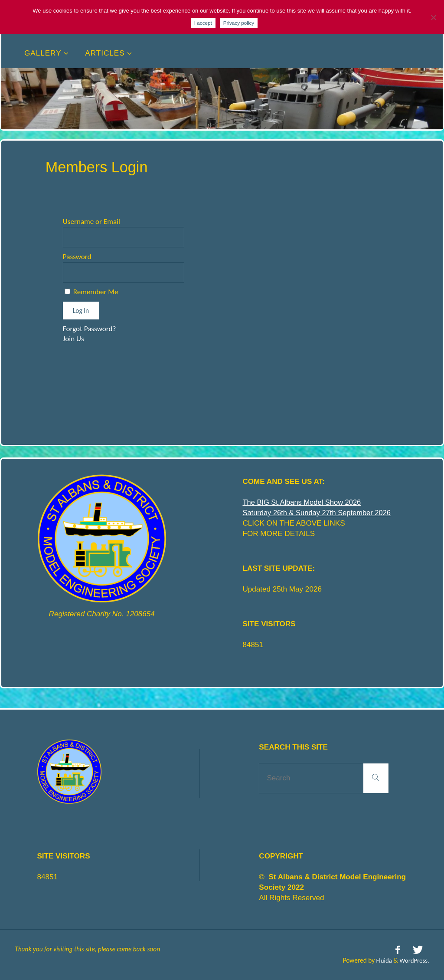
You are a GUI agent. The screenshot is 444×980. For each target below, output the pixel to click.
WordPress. (414, 959)
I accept (203, 23)
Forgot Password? (90, 329)
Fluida (382, 959)
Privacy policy (239, 23)
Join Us (73, 339)
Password (77, 257)
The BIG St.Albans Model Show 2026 (304, 502)
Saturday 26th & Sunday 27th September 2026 (319, 513)
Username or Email (91, 222)
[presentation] (129, 371)
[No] (433, 17)
